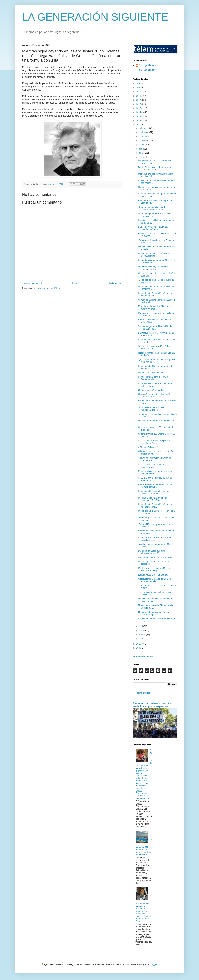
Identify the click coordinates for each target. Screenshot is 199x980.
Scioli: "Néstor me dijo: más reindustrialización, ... (151, 409)
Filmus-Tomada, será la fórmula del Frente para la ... (155, 378)
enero (142, 639)
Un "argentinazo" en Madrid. (151, 390)
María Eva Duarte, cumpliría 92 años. (156, 557)
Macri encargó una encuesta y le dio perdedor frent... (155, 215)
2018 (139, 96)
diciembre (143, 128)
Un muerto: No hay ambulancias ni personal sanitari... (154, 268)
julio (141, 149)
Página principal (143, 693)
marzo (142, 630)
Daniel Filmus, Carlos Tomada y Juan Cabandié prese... (156, 168)
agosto (142, 145)
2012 (139, 121)
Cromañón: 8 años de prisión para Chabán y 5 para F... (154, 613)
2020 (139, 88)
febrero (142, 634)
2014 (139, 112)
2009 (139, 648)
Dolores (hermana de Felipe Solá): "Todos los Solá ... (154, 395)
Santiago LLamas (147, 65)
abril (141, 626)
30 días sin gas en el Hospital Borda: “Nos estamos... (155, 328)
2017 (139, 100)
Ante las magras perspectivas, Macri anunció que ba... (155, 545)
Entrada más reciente (33, 283)
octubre (142, 137)
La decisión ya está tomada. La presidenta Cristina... (153, 228)
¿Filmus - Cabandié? (148, 447)
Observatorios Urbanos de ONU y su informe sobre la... (155, 580)
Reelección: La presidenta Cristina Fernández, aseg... (154, 569)
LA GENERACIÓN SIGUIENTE (95, 17)
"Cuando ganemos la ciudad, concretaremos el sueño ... (152, 208)
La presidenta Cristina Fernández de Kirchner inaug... (155, 294)
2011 (139, 125)
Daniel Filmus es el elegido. (151, 373)
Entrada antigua (114, 283)
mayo (142, 157)
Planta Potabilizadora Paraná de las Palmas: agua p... (155, 486)
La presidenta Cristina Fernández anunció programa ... (154, 492)
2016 (139, 104)
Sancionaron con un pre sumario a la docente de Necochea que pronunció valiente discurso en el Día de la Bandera (144, 905)
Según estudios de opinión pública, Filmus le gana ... (154, 347)
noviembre (144, 132)
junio (141, 153)
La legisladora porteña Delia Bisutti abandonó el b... (154, 539)
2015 (139, 108)
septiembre (144, 141)
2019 (139, 92)
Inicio (75, 283)
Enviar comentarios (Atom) (48, 288)
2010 (139, 644)
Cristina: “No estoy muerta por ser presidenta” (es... (154, 442)
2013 (139, 117)
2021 (139, 84)
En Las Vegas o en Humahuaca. (153, 575)
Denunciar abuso (143, 657)
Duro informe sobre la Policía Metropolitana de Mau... (152, 552)
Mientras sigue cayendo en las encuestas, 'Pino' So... (152, 499)
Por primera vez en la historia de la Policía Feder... (154, 162)
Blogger (153, 964)
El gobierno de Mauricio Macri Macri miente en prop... (155, 308)
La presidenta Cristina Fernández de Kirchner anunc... (155, 506)
